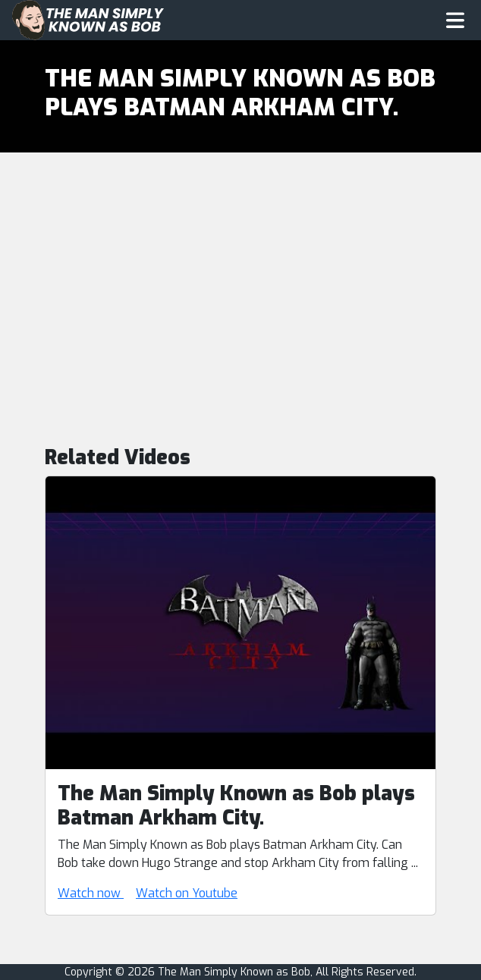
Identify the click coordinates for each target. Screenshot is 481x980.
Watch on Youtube (187, 893)
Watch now (91, 893)
